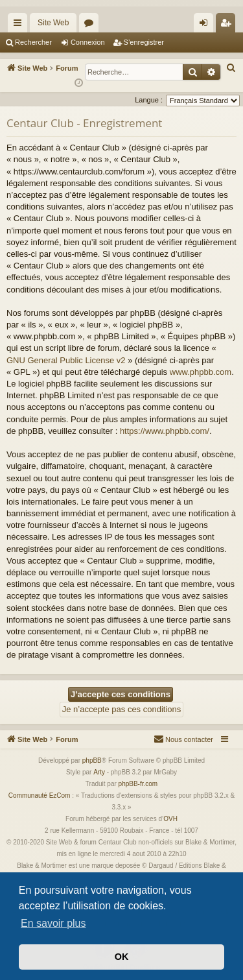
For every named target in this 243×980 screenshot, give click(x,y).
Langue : (149, 100)
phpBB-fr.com (138, 784)
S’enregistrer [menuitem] (228, 25)
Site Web (53, 23)
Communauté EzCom (40, 795)
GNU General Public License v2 (66, 360)
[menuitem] (231, 68)
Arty (99, 772)
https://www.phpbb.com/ (165, 431)
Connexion (88, 42)
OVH (170, 819)
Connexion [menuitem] (206, 25)
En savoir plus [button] (53, 923)
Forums (91, 25)
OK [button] (122, 957)
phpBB (92, 760)
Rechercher (33, 42)
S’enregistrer (144, 42)
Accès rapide (20, 25)
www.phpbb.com (201, 372)
